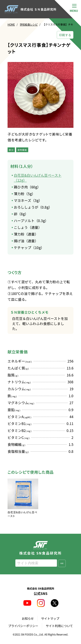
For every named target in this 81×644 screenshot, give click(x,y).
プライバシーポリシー (23, 626)
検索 (62, 563)
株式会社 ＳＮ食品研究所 (31, 9)
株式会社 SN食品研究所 (40, 548)
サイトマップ (50, 618)
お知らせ (28, 618)
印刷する (65, 35)
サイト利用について (59, 626)
